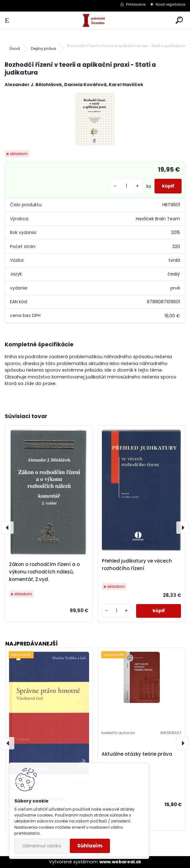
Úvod (15, 49)
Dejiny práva (43, 49)
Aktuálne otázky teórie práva (137, 754)
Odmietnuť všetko (42, 846)
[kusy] (126, 186)
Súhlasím (90, 846)
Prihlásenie (136, 4)
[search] (179, 20)
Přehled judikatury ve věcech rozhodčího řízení (137, 565)
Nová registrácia (171, 4)
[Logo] (95, 20)
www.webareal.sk (120, 862)
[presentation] (7, 528)
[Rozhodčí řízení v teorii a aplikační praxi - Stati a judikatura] (95, 119)
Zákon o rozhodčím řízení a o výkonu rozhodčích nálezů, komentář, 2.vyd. (44, 572)
